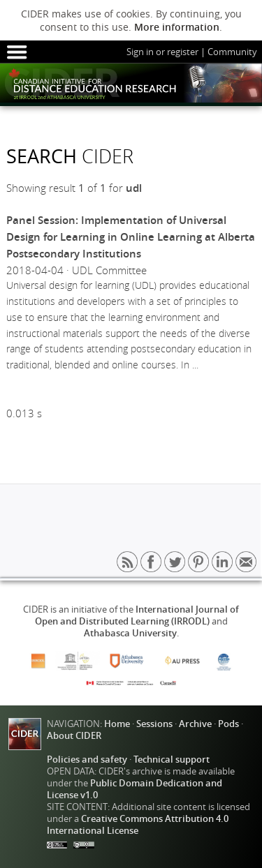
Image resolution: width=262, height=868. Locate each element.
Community (232, 52)
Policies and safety (87, 759)
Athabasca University (130, 633)
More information (177, 27)
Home (117, 724)
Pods (228, 724)
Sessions (154, 724)
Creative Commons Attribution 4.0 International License (138, 825)
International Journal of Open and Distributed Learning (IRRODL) (137, 615)
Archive (195, 724)
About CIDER (74, 736)
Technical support (172, 759)
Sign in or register (162, 52)
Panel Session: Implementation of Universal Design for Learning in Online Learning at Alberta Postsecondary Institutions (131, 237)
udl (134, 188)
